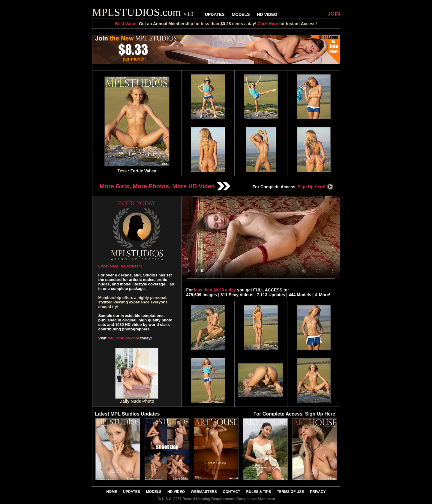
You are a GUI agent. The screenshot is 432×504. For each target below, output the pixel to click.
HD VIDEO (267, 14)
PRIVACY (318, 492)
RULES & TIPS (259, 492)
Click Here (268, 24)
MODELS (241, 14)
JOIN (334, 14)
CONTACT (232, 492)
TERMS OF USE (290, 492)
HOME (112, 492)
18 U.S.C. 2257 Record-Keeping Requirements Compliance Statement (216, 499)
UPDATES (215, 14)
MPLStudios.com (123, 338)
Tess (122, 171)
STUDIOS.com (143, 12)
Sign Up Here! (316, 187)
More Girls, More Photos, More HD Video (165, 186)
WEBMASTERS (204, 492)
